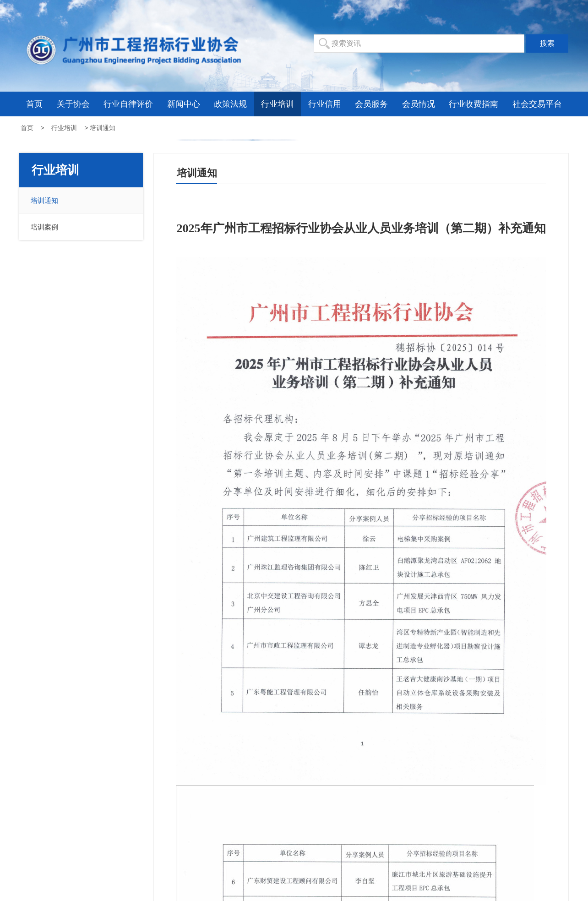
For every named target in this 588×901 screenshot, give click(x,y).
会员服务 (371, 104)
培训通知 (44, 200)
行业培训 (278, 104)
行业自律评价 (128, 104)
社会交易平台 (537, 104)
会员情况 (419, 104)
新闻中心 (184, 104)
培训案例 (44, 227)
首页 (34, 104)
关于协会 (73, 104)
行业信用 (325, 104)
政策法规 (230, 104)
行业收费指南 (474, 104)
